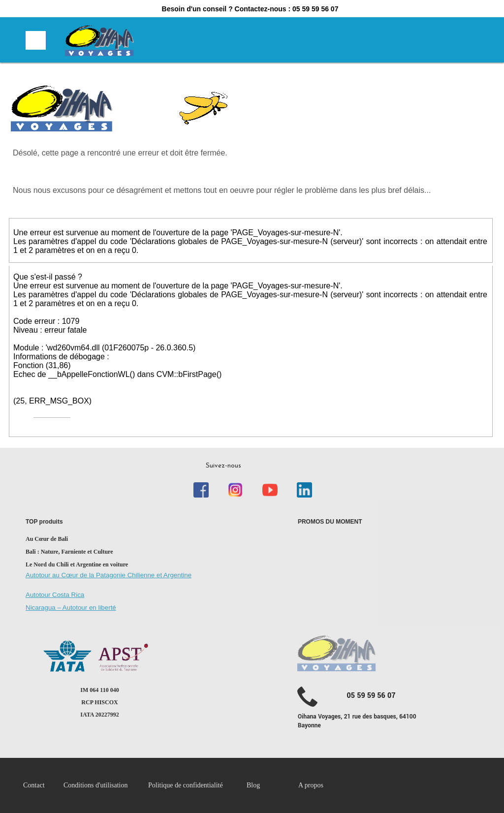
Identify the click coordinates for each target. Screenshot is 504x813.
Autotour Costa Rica (55, 595)
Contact (34, 785)
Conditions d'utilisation (95, 785)
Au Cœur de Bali (47, 539)
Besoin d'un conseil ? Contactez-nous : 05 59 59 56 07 (250, 9)
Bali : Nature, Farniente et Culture (69, 552)
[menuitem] (43, 785)
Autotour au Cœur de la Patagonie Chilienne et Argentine (109, 575)
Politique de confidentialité (186, 785)
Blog (253, 785)
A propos (311, 785)
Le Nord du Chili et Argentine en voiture (77, 564)
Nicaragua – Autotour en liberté (71, 608)
